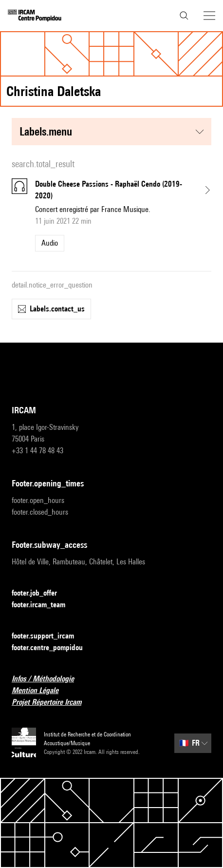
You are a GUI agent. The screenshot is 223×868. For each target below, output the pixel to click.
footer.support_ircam (49, 636)
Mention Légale (41, 691)
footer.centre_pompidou (53, 648)
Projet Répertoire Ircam (52, 703)
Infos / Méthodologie (49, 679)
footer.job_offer (40, 593)
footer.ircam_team (44, 605)
